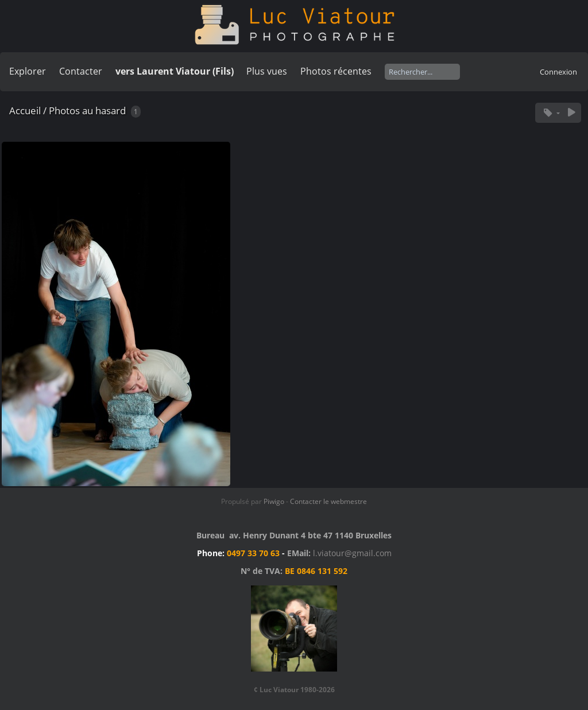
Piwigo (274, 501)
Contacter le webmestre (328, 501)
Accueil (25, 110)
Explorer (28, 71)
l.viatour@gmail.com (352, 553)
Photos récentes (336, 71)
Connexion (558, 72)
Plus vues (267, 71)
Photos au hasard (87, 110)
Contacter (81, 71)
